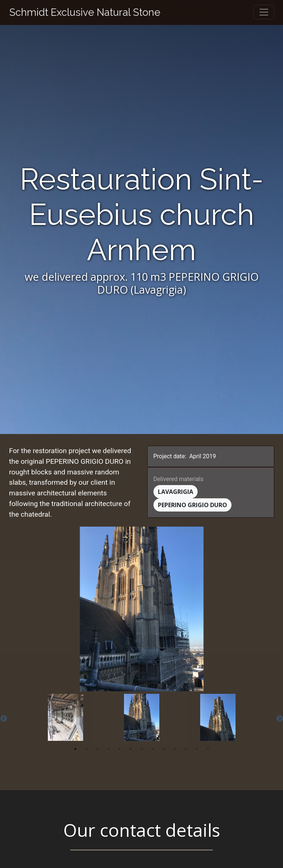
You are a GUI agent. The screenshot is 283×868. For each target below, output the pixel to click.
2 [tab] (86, 749)
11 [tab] (186, 749)
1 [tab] (75, 749)
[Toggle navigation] (264, 12)
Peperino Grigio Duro (192, 505)
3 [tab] (98, 749)
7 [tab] (142, 749)
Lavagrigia (176, 492)
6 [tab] (131, 749)
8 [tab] (153, 749)
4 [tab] (109, 749)
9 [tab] (164, 749)
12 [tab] (197, 749)
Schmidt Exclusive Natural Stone (85, 12)
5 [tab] (120, 749)
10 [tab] (175, 749)
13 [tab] (208, 749)
